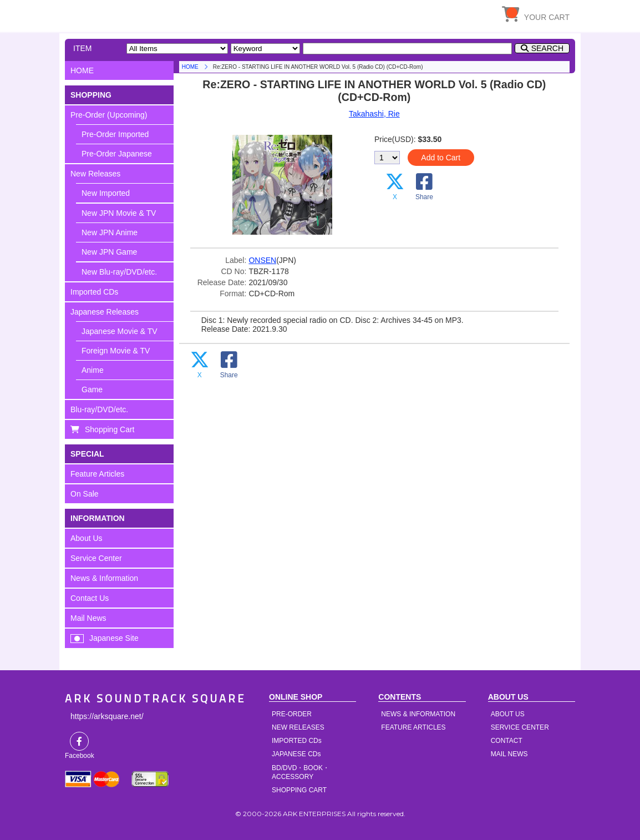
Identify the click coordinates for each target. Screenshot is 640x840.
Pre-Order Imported (115, 134)
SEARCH (547, 48)
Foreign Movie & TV (116, 351)
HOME (167, 14)
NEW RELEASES (298, 727)
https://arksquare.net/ (107, 716)
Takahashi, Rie (374, 114)
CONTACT (507, 741)
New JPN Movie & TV (119, 213)
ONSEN (262, 260)
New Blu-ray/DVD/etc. (119, 272)
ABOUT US (508, 714)
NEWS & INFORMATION (418, 714)
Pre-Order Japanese (117, 154)
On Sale (85, 494)
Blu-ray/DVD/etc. (99, 409)
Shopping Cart (110, 429)
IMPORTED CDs (297, 741)
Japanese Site (114, 638)
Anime (93, 370)
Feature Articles (97, 474)
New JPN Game (109, 252)
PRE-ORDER (292, 714)
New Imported (106, 193)
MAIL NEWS (509, 754)
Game (92, 389)
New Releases (95, 174)
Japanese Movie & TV (120, 331)
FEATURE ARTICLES (413, 727)
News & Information (104, 578)
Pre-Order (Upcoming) (109, 115)
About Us (87, 538)
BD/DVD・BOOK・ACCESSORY (301, 772)
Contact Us (90, 598)
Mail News (88, 618)
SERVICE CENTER (520, 727)
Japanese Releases (105, 312)
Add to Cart (441, 158)
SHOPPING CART (299, 790)
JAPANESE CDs (296, 754)
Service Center (96, 558)
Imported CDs (94, 292)
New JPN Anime (110, 232)
